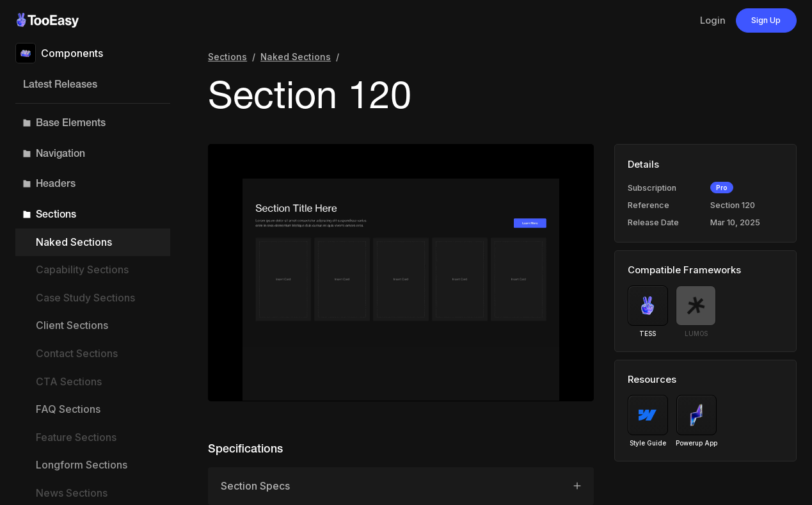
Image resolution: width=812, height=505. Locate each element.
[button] (93, 123)
